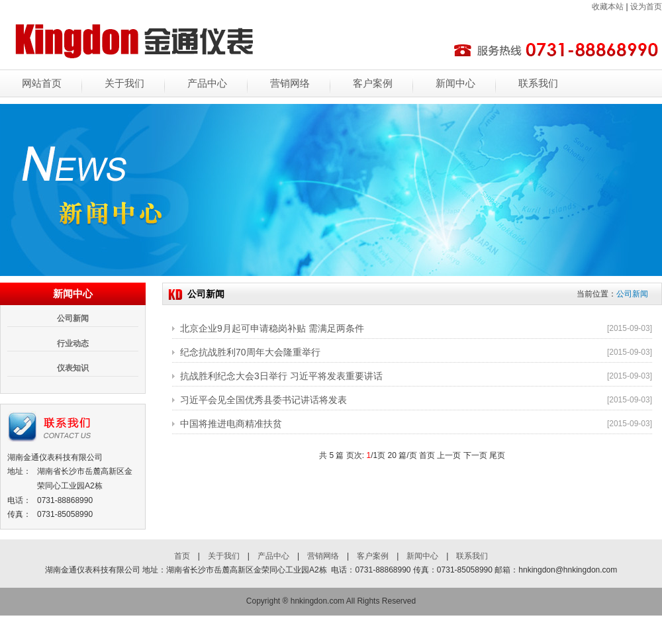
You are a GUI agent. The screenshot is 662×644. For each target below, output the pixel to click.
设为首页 (646, 7)
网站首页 (42, 83)
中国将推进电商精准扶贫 (231, 424)
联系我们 (538, 83)
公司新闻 (73, 318)
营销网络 (290, 83)
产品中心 (207, 83)
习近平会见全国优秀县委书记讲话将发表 (263, 400)
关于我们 (124, 83)
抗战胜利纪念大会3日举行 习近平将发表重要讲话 (281, 376)
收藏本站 (608, 7)
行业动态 (73, 344)
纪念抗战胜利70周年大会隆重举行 (250, 352)
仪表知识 (73, 368)
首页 (182, 556)
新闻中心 (455, 83)
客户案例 (373, 83)
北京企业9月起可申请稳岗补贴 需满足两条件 (272, 328)
